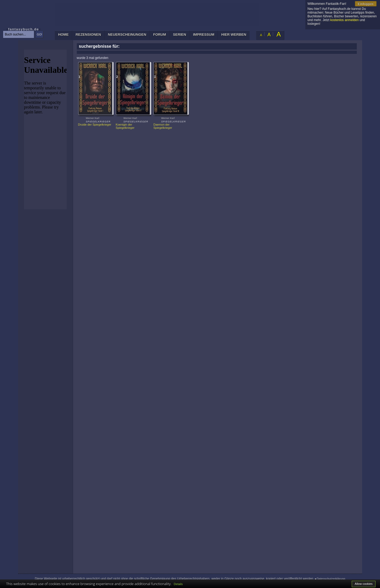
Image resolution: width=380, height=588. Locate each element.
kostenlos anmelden (344, 20)
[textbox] (19, 34)
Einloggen (366, 4)
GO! (39, 34)
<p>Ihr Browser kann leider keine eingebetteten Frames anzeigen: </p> (45, 129)
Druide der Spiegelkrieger (95, 125)
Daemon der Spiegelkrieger (163, 126)
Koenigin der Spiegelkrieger (125, 126)
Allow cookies (364, 584)
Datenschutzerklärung (331, 579)
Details (178, 584)
